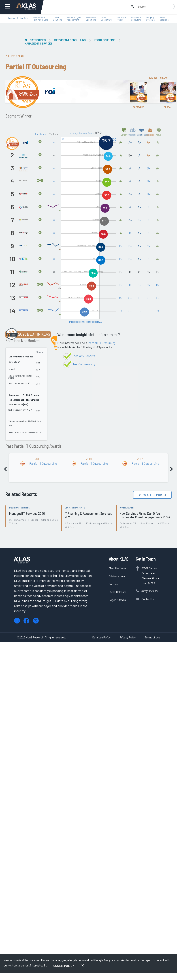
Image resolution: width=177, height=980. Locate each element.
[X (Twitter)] (36, 621)
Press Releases (118, 592)
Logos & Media (117, 600)
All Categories (35, 40)
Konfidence (40, 134)
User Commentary (83, 364)
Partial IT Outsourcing (102, 343)
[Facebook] (26, 621)
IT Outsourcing (105, 40)
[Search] (155, 6)
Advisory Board (118, 576)
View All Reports (152, 495)
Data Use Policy (101, 637)
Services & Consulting (70, 40)
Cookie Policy (64, 966)
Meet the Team (117, 568)
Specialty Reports (83, 356)
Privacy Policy (128, 637)
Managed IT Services (39, 43)
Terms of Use (153, 637)
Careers (113, 584)
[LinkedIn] (17, 621)
